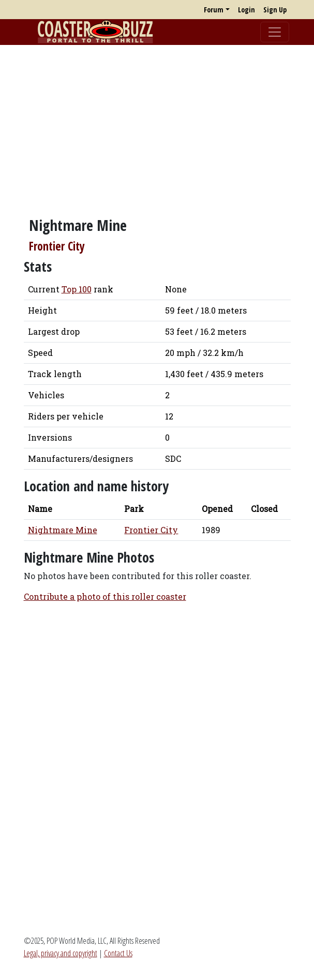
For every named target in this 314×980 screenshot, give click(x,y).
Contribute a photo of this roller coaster (105, 596)
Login (246, 10)
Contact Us (118, 953)
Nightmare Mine (63, 530)
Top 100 (77, 289)
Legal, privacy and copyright (61, 953)
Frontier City (57, 246)
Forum (214, 10)
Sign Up (275, 10)
